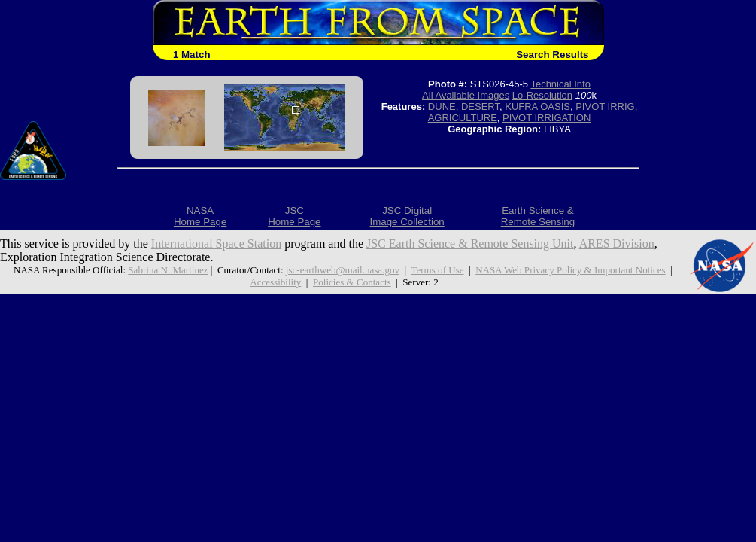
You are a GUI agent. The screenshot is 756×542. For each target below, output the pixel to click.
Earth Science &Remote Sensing (538, 216)
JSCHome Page (294, 216)
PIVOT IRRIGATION (547, 118)
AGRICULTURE (463, 118)
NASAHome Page (200, 216)
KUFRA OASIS (537, 107)
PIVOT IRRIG (605, 107)
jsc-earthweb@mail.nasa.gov (343, 270)
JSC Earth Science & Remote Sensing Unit (470, 244)
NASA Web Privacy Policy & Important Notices (570, 270)
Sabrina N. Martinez (168, 270)
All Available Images (466, 95)
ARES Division (617, 244)
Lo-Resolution (542, 95)
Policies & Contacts (352, 282)
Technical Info (560, 84)
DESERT (480, 107)
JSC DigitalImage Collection (407, 216)
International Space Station (216, 244)
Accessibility (275, 282)
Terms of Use (437, 270)
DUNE (442, 107)
